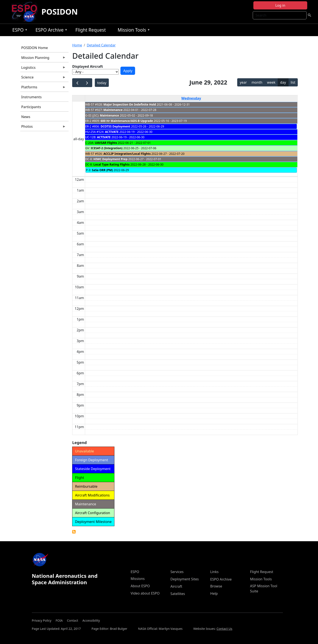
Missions (138, 579)
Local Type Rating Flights (112, 164)
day (283, 82)
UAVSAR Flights (106, 143)
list (293, 82)
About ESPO (140, 586)
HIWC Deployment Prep (111, 159)
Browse (216, 586)
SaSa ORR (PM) (102, 170)
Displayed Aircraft (87, 66)
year (243, 82)
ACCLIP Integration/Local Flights (127, 154)
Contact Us (224, 629)
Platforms (43, 88)
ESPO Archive (51, 31)
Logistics (43, 69)
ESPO (19, 31)
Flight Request (91, 30)
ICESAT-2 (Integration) (107, 148)
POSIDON (60, 12)
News (26, 117)
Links (214, 572)
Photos (43, 128)
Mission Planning (43, 59)
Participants (31, 107)
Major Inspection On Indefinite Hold (130, 104)
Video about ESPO (145, 593)
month (257, 82)
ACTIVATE (112, 132)
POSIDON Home (35, 48)
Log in (280, 5)
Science (43, 78)
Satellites (178, 594)
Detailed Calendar (101, 45)
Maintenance (113, 110)
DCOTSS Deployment (116, 126)
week (271, 82)
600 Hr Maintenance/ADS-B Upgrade (127, 121)
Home (77, 45)
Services (177, 572)
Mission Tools (133, 31)
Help (214, 593)
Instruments (32, 97)
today (102, 83)
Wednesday (191, 98)
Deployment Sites (185, 579)
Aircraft (176, 586)
